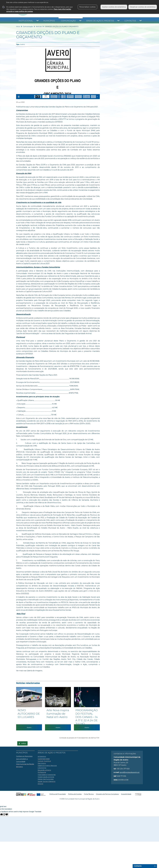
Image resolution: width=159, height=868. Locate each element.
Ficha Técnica (89, 794)
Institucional (26, 21)
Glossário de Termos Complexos (107, 794)
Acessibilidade (126, 794)
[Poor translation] (6, 815)
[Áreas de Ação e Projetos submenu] (119, 21)
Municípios (49, 21)
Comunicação (68, 21)
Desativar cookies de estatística (143, 7)
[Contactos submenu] (141, 21)
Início (18, 26)
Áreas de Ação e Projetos (100, 21)
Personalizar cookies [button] (87, 7)
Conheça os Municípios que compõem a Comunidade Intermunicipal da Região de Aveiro (25, 761)
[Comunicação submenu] (80, 21)
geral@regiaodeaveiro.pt (130, 772)
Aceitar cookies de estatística (114, 7)
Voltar (24, 743)
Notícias (39, 26)
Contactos (130, 21)
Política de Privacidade (58, 794)
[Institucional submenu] (38, 21)
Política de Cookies (75, 794)
